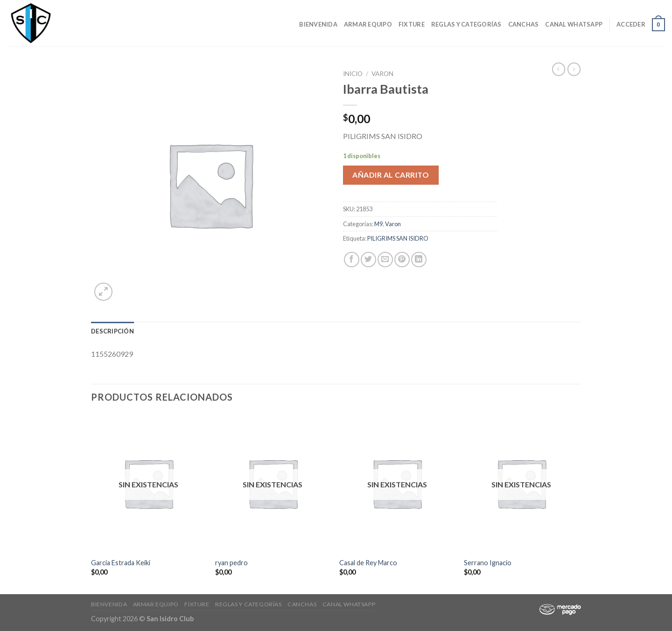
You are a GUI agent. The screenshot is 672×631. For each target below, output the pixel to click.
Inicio (353, 74)
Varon (382, 74)
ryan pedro (231, 563)
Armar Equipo (368, 24)
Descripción (112, 331)
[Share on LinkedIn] (419, 260)
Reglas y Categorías (466, 24)
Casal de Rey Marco (368, 563)
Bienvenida (318, 24)
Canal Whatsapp (574, 24)
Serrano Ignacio (488, 563)
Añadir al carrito (391, 175)
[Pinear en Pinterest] (402, 260)
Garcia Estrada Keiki (121, 563)
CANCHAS (524, 24)
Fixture (412, 24)
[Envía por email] (385, 260)
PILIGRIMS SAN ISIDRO (398, 238)
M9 (378, 224)
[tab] (112, 331)
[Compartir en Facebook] (352, 260)
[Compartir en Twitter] (368, 260)
